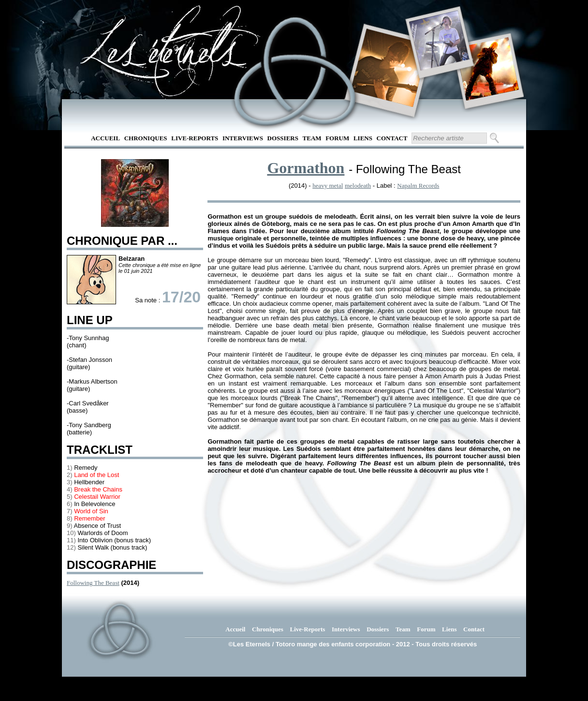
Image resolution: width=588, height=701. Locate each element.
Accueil (105, 138)
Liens (363, 138)
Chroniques (146, 138)
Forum (337, 138)
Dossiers (283, 138)
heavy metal (328, 186)
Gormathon (306, 168)
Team (312, 138)
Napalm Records (418, 186)
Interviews (243, 138)
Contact (392, 138)
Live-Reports (195, 138)
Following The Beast (93, 583)
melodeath (358, 186)
